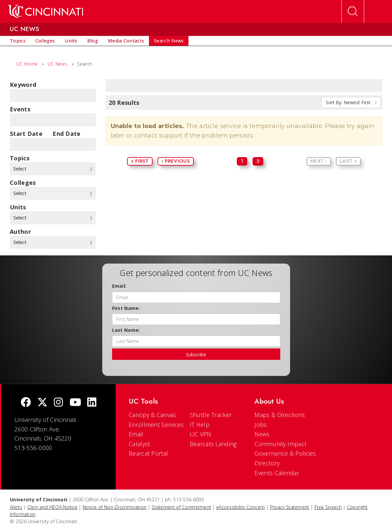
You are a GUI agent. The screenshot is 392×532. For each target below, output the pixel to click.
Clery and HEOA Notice (52, 507)
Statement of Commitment (181, 507)
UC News (57, 64)
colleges (23, 183)
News (262, 434)
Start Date (26, 134)
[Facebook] (26, 403)
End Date (66, 134)
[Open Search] (353, 11)
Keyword (23, 85)
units (18, 207)
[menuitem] (18, 41)
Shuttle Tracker (211, 415)
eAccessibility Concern (241, 507)
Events (20, 109)
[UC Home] (46, 11)
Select (53, 169)
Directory (267, 463)
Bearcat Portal (148, 453)
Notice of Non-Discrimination (114, 507)
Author (20, 232)
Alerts (16, 507)
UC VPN (201, 434)
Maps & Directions (280, 415)
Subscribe (196, 355)
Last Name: (126, 330)
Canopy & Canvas (152, 415)
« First (140, 161)
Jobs (261, 425)
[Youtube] (75, 403)
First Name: (126, 308)
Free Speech (328, 507)
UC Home (27, 64)
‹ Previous (176, 161)
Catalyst (139, 444)
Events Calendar (277, 473)
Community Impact (280, 444)
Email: (119, 286)
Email (136, 434)
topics (20, 158)
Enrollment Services (156, 425)
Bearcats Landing (213, 444)
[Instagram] (58, 403)
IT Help (200, 425)
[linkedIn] (92, 403)
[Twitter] (42, 403)
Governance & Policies (285, 453)
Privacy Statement (290, 507)
